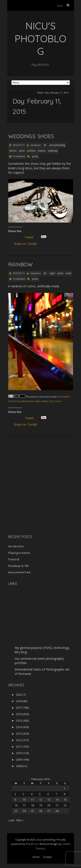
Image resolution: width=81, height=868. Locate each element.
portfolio (31, 151)
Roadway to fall (18, 566)
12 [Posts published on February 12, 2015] (41, 800)
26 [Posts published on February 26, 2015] (41, 811)
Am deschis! (16, 546)
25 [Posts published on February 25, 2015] (32, 811)
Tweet (31, 237)
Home (40, 93)
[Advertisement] (35, 501)
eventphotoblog (57, 145)
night (52, 273)
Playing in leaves (19, 553)
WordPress (32, 844)
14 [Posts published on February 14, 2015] (57, 800)
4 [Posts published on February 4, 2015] (32, 794)
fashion (13, 151)
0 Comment (19, 156)
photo (22, 151)
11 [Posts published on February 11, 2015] (32, 800)
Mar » (20, 820)
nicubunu (35, 145)
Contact (47, 857)
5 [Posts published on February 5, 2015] (40, 794)
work (34, 397)
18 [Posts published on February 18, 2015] (32, 805)
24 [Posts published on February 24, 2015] (24, 811)
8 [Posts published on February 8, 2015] (64, 794)
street (68, 273)
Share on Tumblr (27, 244)
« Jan (11, 820)
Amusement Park (19, 572)
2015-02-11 (18, 145)
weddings (53, 151)
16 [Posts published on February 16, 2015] (16, 805)
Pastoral (14, 559)
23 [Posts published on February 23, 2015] (16, 811)
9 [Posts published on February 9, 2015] (15, 800)
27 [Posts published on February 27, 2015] (49, 811)
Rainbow (20, 264)
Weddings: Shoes (31, 136)
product (42, 151)
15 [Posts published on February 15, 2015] (65, 800)
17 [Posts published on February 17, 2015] (24, 805)
